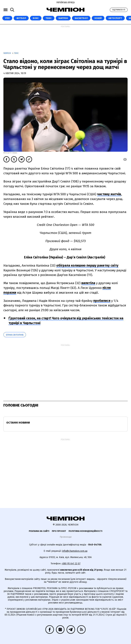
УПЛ (7, 18)
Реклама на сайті (39, 531)
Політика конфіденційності (85, 531)
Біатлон (63, 18)
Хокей (98, 18)
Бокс (36, 18)
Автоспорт (115, 18)
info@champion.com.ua (75, 551)
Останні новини (18, 423)
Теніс (49, 18)
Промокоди (66, 537)
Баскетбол (81, 18)
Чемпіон (7, 53)
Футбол (21, 18)
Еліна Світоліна (15, 335)
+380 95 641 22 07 (71, 564)
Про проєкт (59, 531)
